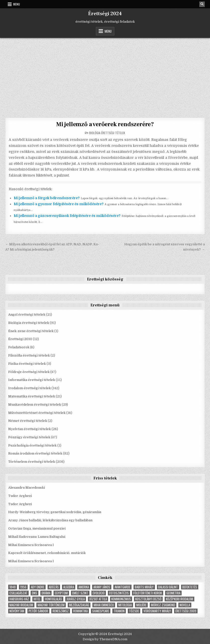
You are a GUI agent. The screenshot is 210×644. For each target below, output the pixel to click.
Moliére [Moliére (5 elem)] (141, 605)
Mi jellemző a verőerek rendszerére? (105, 124)
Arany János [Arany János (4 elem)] (102, 587)
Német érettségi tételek (28, 421)
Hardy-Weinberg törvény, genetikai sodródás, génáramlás (55, 512)
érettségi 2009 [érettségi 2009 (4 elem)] (186, 611)
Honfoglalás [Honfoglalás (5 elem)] (53, 599)
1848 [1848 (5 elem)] (13, 587)
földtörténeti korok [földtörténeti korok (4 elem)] (148, 593)
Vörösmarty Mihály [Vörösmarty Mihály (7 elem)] (157, 611)
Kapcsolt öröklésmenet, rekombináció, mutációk (47, 553)
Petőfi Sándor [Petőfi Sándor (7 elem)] (38, 611)
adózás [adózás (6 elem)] (54, 587)
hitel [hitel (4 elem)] (37, 599)
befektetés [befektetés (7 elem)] (190, 587)
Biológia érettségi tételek (107, 133)
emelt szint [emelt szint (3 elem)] (80, 593)
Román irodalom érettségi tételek (35, 453)
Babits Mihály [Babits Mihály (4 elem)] (144, 587)
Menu (17, 4)
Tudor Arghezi (20, 496)
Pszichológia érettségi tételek (32, 445)
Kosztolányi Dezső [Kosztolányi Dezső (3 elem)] (148, 599)
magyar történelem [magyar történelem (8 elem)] (51, 605)
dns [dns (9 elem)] (35, 593)
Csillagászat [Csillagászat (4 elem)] (18, 593)
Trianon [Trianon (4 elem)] (119, 611)
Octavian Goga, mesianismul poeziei (37, 528)
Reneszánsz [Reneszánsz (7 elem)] (61, 611)
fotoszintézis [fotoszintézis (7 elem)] (119, 593)
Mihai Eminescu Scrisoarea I (31, 545)
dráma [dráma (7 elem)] (46, 593)
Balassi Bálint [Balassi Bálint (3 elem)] (168, 587)
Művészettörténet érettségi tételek (37, 413)
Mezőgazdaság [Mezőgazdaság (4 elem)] (79, 605)
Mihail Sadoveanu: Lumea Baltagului (37, 537)
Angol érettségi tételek (27, 315)
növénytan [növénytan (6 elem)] (17, 611)
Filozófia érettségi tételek (29, 355)
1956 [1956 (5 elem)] (23, 587)
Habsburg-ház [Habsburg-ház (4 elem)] (19, 599)
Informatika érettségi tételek (32, 380)
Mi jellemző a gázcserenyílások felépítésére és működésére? (67, 216)
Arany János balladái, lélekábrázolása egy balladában (50, 520)
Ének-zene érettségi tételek (31, 331)
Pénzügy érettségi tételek (29, 437)
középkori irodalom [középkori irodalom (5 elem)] (179, 599)
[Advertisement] (105, 75)
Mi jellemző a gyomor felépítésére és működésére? (59, 204)
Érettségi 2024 (105, 14)
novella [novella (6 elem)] (185, 605)
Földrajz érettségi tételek (29, 372)
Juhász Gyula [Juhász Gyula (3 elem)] (76, 599)
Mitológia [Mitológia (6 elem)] (125, 605)
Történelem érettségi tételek (32, 462)
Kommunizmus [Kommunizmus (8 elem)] (121, 599)
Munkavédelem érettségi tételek (35, 405)
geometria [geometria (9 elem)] (173, 593)
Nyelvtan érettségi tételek (30, 429)
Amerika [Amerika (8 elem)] (84, 587)
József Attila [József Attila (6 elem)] (98, 599)
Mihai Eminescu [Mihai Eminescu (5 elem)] (104, 605)
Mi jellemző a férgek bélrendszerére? (47, 198)
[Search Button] (202, 4)
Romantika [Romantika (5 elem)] (80, 611)
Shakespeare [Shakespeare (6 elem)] (101, 611)
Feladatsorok (19, 347)
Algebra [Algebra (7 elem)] (69, 587)
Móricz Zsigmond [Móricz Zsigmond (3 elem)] (163, 605)
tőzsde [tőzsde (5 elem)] (134, 611)
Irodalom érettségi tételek (30, 388)
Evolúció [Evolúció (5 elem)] (99, 593)
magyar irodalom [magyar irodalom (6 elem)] (21, 605)
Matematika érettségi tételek (32, 396)
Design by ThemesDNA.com (105, 639)
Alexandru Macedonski (27, 488)
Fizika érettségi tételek (27, 364)
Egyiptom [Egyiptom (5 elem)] (61, 593)
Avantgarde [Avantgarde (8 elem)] (122, 587)
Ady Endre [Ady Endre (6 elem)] (38, 587)
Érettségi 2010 (20, 339)
